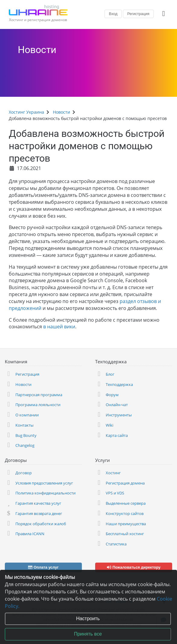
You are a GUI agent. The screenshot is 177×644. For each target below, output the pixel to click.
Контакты (24, 425)
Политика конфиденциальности (45, 493)
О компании (27, 415)
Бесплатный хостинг (125, 534)
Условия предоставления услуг (44, 483)
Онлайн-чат (117, 405)
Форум (112, 395)
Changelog (25, 445)
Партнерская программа (39, 395)
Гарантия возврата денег (39, 513)
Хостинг (113, 473)
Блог (110, 374)
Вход (113, 14)
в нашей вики (59, 327)
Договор (24, 473)
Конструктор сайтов (125, 513)
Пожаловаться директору (134, 567)
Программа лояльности (38, 405)
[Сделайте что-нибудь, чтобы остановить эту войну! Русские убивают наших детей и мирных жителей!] (165, 47)
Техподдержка (119, 384)
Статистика (116, 544)
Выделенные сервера (126, 503)
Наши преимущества (126, 524)
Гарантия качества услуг (38, 503)
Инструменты (119, 415)
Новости (37, 50)
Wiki (109, 425)
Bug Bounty (26, 435)
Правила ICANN (30, 534)
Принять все (88, 634)
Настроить (88, 619)
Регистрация (138, 14)
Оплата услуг (43, 567)
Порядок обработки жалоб (41, 524)
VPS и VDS (115, 493)
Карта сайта (117, 435)
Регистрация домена (125, 483)
